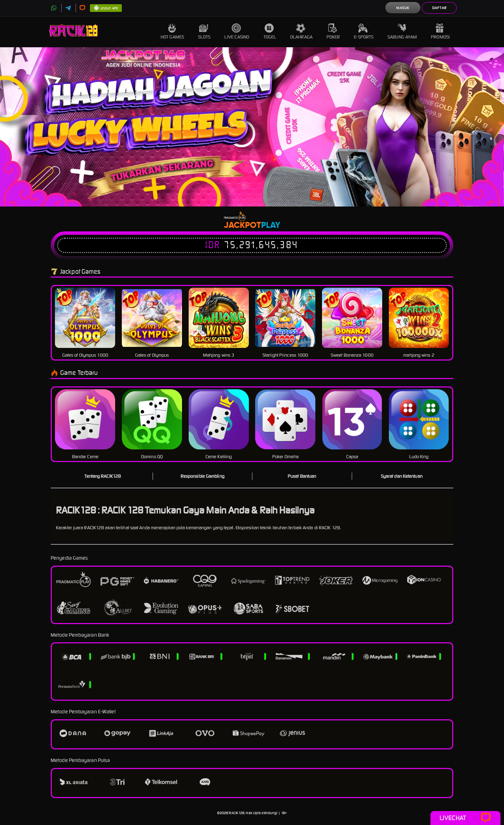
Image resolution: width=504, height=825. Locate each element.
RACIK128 (237, 813)
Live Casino (237, 32)
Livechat (465, 818)
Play (271, 225)
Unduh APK (106, 8)
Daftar (439, 8)
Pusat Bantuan (302, 476)
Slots (204, 32)
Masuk (403, 8)
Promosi (440, 32)
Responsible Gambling (202, 476)
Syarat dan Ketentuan (402, 476)
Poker (333, 32)
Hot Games (172, 32)
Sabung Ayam (402, 32)
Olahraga (301, 32)
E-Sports (364, 32)
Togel (270, 32)
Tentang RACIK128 (103, 476)
